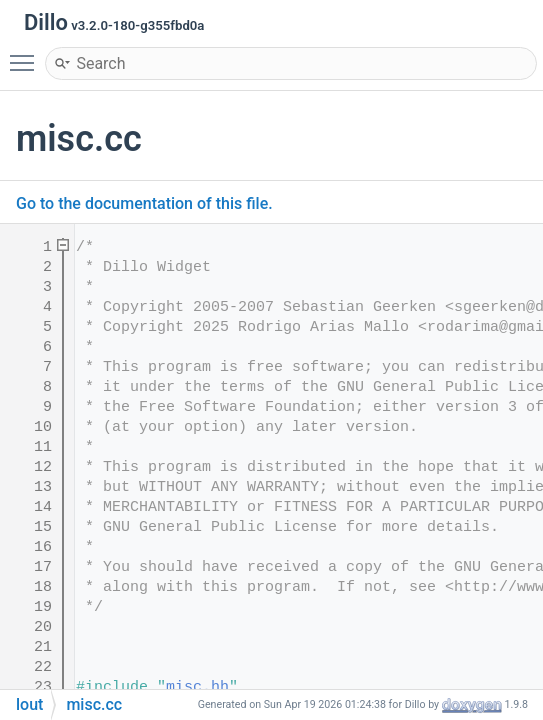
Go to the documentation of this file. (144, 203)
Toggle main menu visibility (27, 54)
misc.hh (197, 687)
